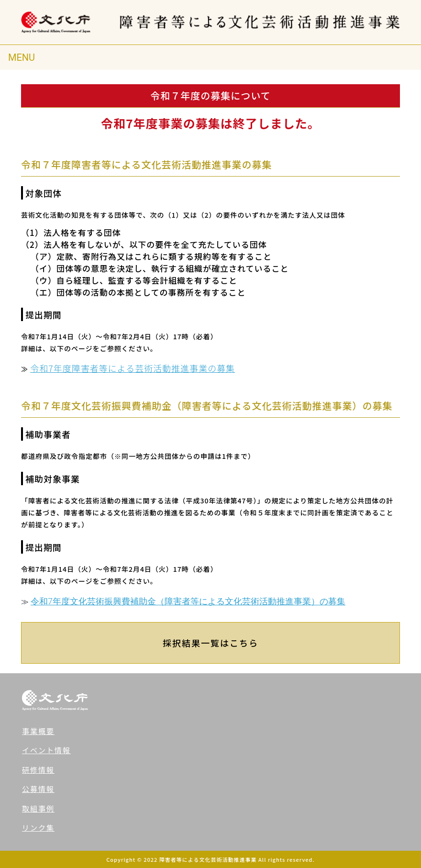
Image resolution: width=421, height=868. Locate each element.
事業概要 (38, 731)
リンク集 (38, 828)
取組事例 (38, 808)
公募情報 (38, 789)
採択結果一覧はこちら (210, 643)
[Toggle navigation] (22, 57)
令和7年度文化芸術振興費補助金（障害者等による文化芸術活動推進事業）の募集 (188, 601)
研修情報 (38, 770)
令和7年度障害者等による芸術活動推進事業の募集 (133, 368)
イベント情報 (46, 750)
